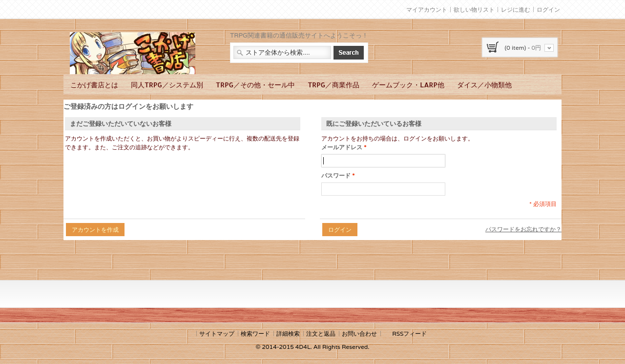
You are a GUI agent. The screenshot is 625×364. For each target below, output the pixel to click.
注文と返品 (321, 334)
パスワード (336, 176)
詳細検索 (288, 334)
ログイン (548, 10)
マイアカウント (427, 10)
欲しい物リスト (474, 10)
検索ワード (255, 334)
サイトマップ (217, 334)
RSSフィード (409, 334)
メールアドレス (342, 147)
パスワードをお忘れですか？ (523, 229)
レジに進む (516, 10)
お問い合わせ (359, 334)
